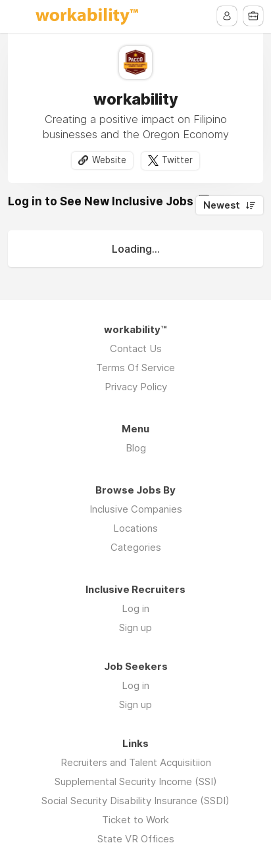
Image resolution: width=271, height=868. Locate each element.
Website (109, 160)
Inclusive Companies (136, 509)
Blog (136, 448)
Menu (18, 16)
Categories (136, 547)
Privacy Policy (136, 387)
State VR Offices (136, 839)
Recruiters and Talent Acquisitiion (136, 762)
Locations (135, 528)
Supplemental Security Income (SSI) (136, 781)
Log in (135, 608)
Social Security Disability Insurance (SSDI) (135, 801)
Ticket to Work (135, 820)
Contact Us (136, 348)
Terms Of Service (135, 368)
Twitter (177, 160)
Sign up (135, 627)
